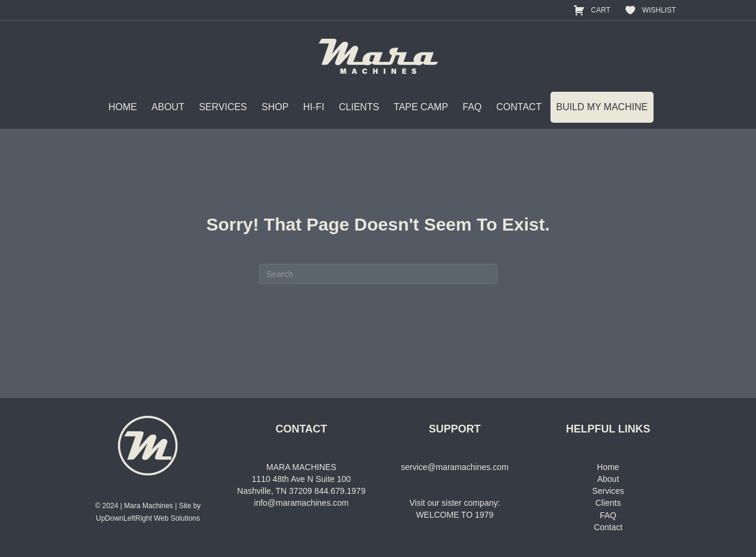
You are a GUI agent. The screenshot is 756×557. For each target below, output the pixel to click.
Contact (608, 527)
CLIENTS (359, 107)
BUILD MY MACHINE (602, 107)
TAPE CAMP (421, 107)
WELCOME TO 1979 (455, 515)
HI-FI (314, 107)
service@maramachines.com (455, 467)
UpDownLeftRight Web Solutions (148, 518)
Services (608, 491)
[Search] (378, 274)
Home (608, 467)
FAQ (472, 107)
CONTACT (519, 107)
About (608, 479)
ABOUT (168, 107)
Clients (608, 503)
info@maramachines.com (301, 503)
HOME (123, 107)
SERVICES (223, 107)
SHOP (275, 107)
